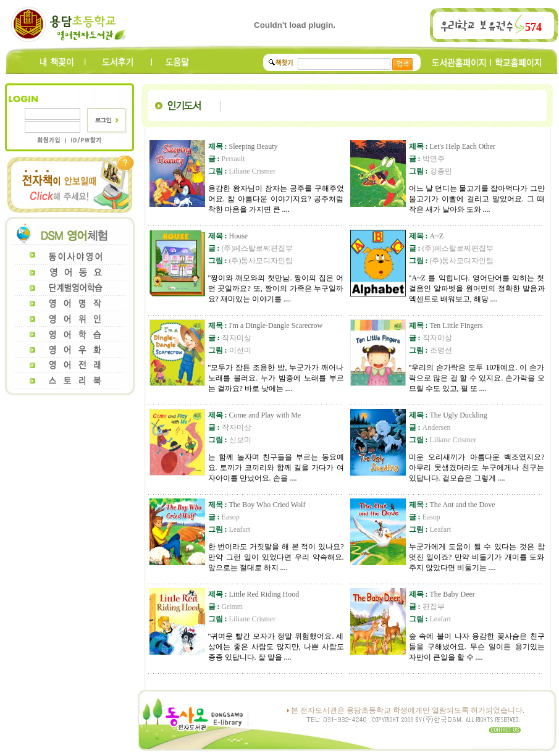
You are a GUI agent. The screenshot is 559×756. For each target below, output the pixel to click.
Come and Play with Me (255, 415)
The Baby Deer (442, 594)
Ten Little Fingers (446, 325)
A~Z (427, 236)
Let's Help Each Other (452, 146)
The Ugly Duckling (448, 415)
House (228, 236)
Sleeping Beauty (243, 146)
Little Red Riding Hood (254, 594)
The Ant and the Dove (452, 505)
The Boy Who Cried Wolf (257, 505)
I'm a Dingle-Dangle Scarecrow (266, 325)
